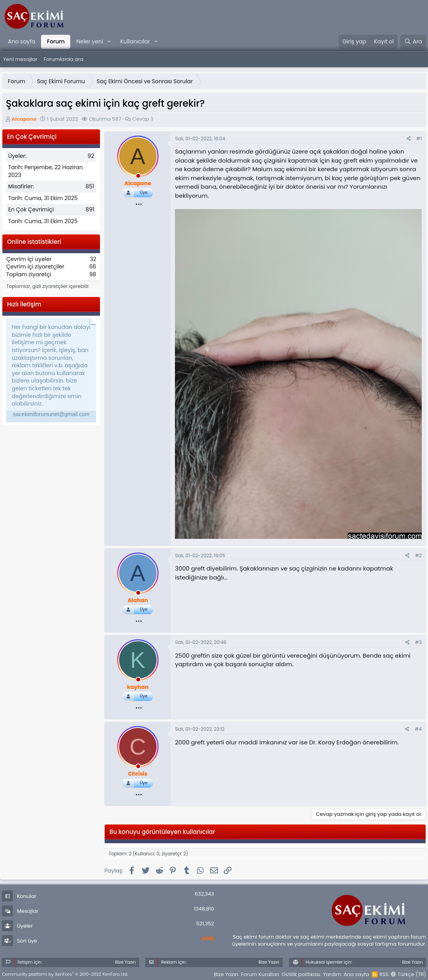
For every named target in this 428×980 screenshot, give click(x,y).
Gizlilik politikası (301, 974)
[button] (109, 42)
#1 (419, 139)
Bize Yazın (226, 974)
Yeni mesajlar (20, 59)
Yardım (332, 974)
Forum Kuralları (260, 974)
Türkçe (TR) (408, 974)
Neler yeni (90, 41)
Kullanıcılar (135, 41)
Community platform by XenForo (65, 974)
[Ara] (413, 42)
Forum (56, 41)
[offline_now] (138, 177)
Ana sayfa (21, 41)
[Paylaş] (409, 139)
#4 (418, 729)
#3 (418, 642)
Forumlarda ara (64, 59)
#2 (418, 555)
